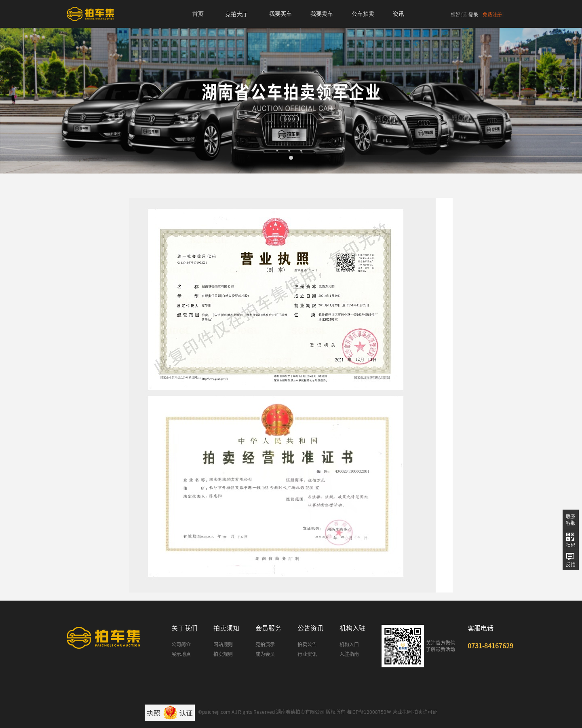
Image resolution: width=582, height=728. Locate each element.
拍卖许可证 (425, 712)
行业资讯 (307, 654)
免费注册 (492, 15)
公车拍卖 (363, 14)
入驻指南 (349, 654)
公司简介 (181, 644)
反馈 (571, 565)
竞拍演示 (265, 644)
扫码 (571, 545)
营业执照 (402, 712)
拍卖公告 (307, 644)
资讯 (399, 14)
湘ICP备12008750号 (369, 712)
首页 (198, 14)
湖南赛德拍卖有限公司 (300, 712)
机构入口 (349, 644)
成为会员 (265, 654)
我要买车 (280, 14)
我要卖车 (322, 14)
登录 (473, 15)
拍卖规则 (223, 654)
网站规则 (223, 644)
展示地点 (181, 654)
